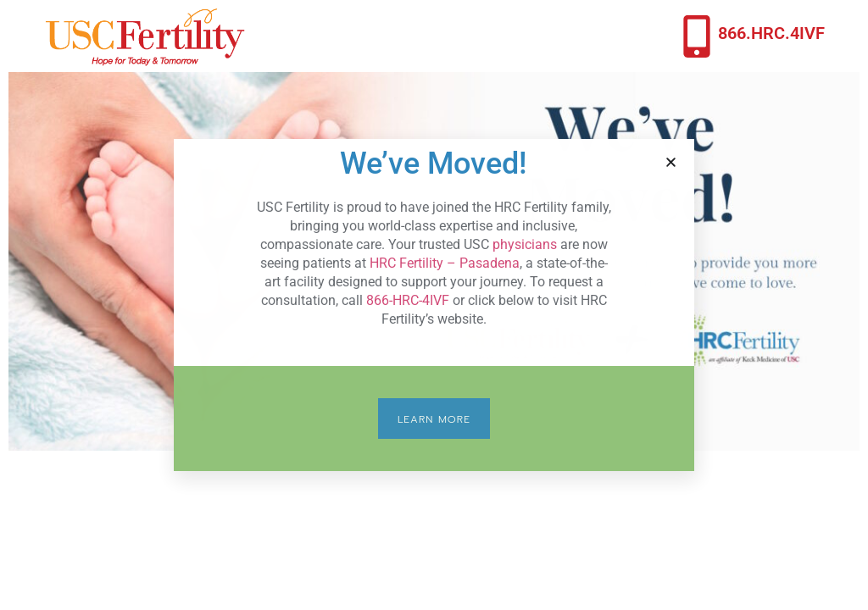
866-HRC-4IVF (408, 300)
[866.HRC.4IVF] (697, 36)
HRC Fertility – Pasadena (445, 263)
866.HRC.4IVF (771, 33)
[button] (671, 162)
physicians (525, 244)
